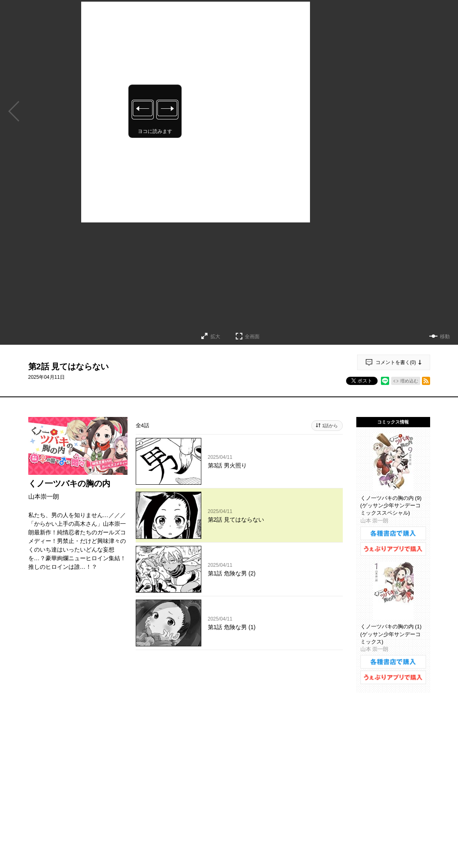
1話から (330, 426)
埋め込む (409, 381)
